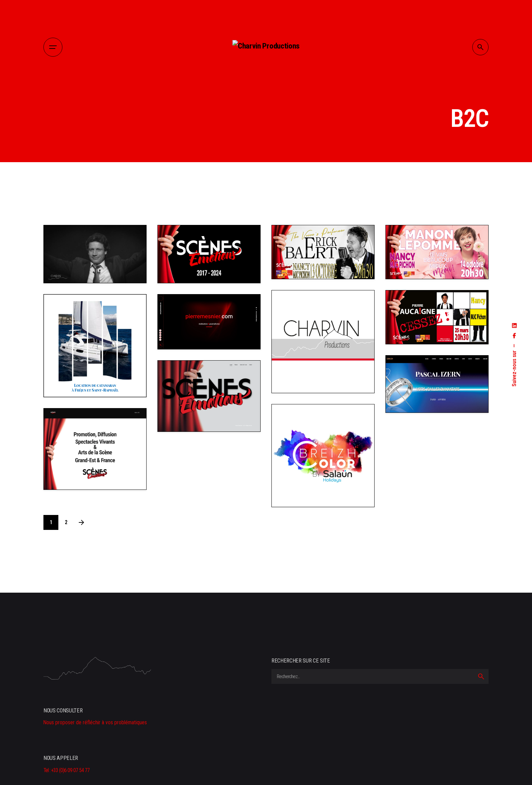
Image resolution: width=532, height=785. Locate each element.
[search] (481, 676)
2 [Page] (66, 522)
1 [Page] (51, 522)
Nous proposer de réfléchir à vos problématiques (95, 723)
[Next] (81, 522)
